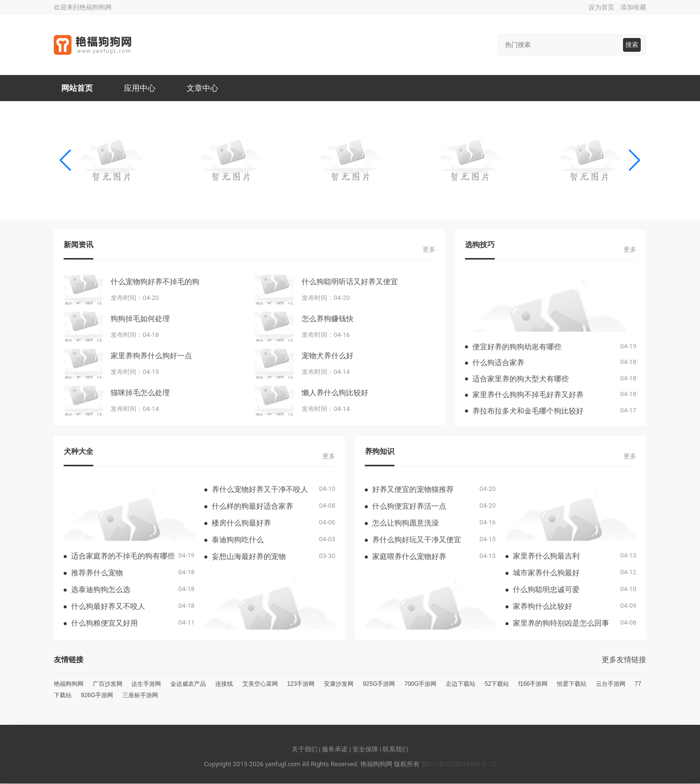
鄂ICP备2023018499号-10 (459, 765)
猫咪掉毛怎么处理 (140, 393)
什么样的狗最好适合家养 (253, 506)
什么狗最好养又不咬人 (108, 607)
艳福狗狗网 (69, 684)
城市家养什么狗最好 (546, 573)
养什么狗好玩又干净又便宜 (417, 540)
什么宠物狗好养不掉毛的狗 (155, 282)
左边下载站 (461, 684)
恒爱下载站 (572, 684)
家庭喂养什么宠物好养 (409, 557)
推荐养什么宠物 (97, 573)
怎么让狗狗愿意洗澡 (406, 523)
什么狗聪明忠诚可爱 (546, 590)
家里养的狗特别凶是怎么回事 (561, 623)
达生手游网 (146, 684)
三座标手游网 (140, 696)
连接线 (224, 684)
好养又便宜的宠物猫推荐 (413, 490)
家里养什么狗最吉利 (546, 556)
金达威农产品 (188, 684)
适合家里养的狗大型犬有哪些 (521, 379)
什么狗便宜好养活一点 (409, 506)
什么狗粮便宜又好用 (104, 623)
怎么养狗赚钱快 (328, 319)
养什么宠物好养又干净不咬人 (260, 490)
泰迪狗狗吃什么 (238, 540)
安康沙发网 (339, 684)
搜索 (632, 45)
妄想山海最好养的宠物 (249, 557)
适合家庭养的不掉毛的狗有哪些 (123, 556)
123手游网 (301, 684)
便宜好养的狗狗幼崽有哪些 (517, 347)
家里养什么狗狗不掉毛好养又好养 (528, 395)
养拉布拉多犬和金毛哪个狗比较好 (528, 411)
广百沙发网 (108, 684)
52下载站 (497, 684)
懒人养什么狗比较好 (335, 393)
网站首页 (77, 88)
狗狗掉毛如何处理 (140, 319)
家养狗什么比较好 (543, 607)
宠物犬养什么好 (328, 356)
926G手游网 (97, 696)
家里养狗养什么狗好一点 (151, 356)
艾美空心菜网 (260, 684)
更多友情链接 (624, 660)
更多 (429, 250)
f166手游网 (533, 684)
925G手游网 (379, 684)
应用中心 (140, 88)
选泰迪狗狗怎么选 (101, 590)
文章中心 (203, 88)
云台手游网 (611, 684)
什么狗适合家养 (498, 363)
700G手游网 (420, 684)
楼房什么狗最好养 (241, 523)
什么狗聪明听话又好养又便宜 (350, 282)
